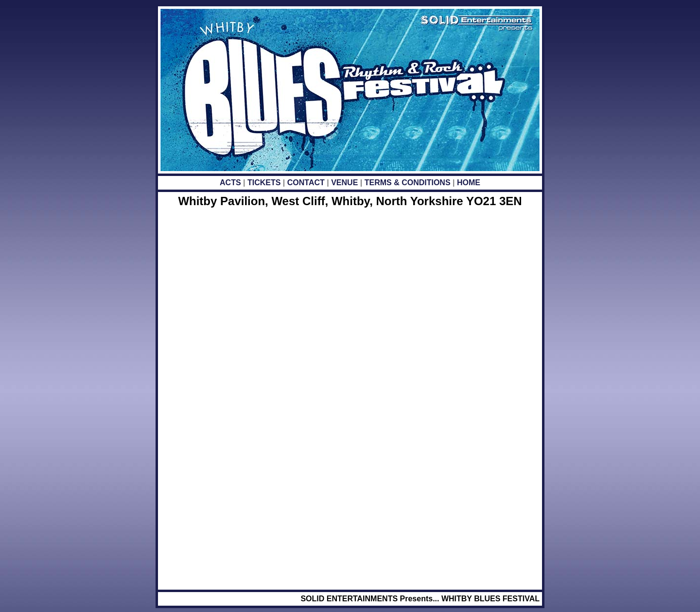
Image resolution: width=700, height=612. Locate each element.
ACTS (231, 183)
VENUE (344, 183)
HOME (469, 183)
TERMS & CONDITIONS (408, 183)
